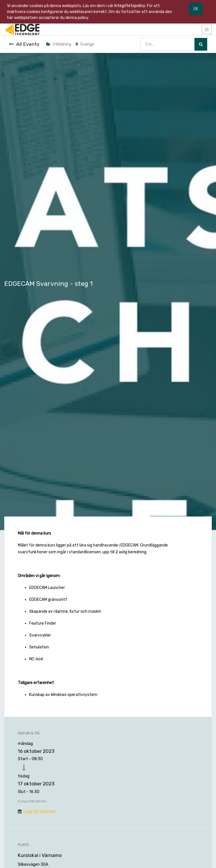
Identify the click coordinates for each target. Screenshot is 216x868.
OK (196, 9)
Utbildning (59, 44)
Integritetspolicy (130, 6)
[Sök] (201, 44)
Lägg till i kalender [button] (40, 812)
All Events (24, 44)
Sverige (85, 44)
